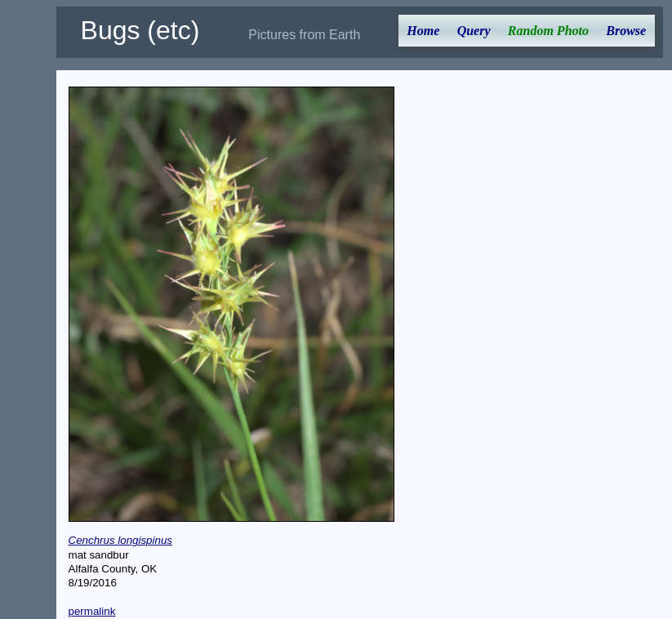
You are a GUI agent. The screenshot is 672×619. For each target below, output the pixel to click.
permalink (92, 611)
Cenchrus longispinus (120, 540)
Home (423, 31)
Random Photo (548, 31)
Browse (626, 31)
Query (474, 31)
